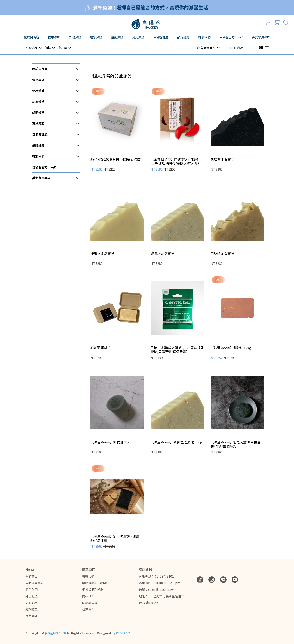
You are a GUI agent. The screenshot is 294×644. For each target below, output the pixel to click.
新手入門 (32, 589)
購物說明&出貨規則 (96, 583)
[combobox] (97, 75)
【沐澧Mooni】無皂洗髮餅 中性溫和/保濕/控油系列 (235, 444)
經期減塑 (32, 609)
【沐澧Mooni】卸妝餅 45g (110, 442)
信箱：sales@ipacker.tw (156, 589)
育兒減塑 (32, 616)
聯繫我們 (88, 576)
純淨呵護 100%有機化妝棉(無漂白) (116, 159)
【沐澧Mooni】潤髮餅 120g (231, 348)
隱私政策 (88, 596)
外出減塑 (32, 596)
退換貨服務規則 (93, 589)
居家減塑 (32, 602)
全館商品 (32, 576)
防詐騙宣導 (90, 602)
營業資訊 (88, 609)
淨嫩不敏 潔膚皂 (102, 253)
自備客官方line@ (231, 37)
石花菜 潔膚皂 (101, 348)
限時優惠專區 (35, 583)
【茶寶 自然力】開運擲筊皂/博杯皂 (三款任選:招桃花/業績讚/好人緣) (176, 161)
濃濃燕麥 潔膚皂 (162, 253)
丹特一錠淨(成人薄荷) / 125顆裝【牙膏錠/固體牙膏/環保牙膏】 (177, 349)
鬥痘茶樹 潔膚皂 (222, 253)
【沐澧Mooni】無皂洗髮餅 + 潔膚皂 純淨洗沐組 (117, 538)
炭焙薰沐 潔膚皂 (222, 159)
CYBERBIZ (123, 633)
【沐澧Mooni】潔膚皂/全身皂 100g (176, 442)
